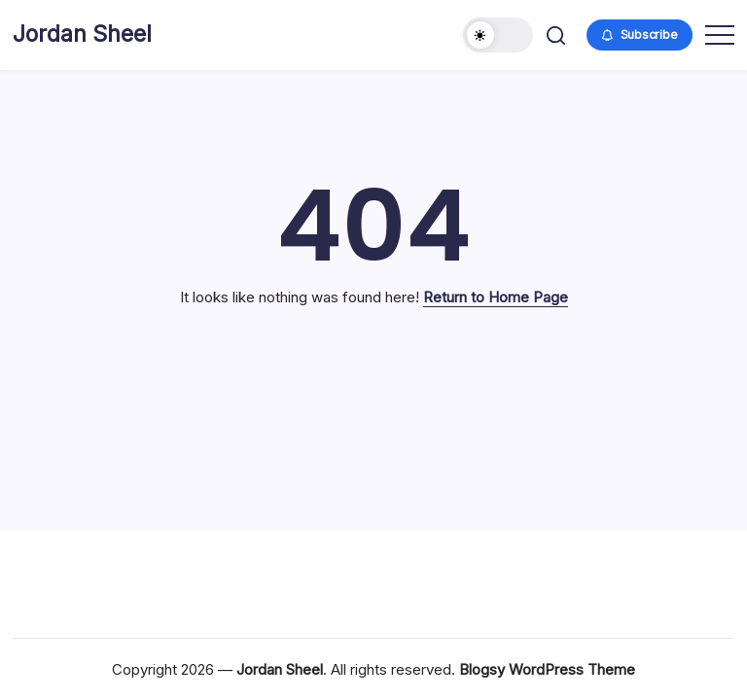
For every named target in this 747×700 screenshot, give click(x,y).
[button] (498, 35)
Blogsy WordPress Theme (547, 669)
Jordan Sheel (82, 34)
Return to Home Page (496, 297)
